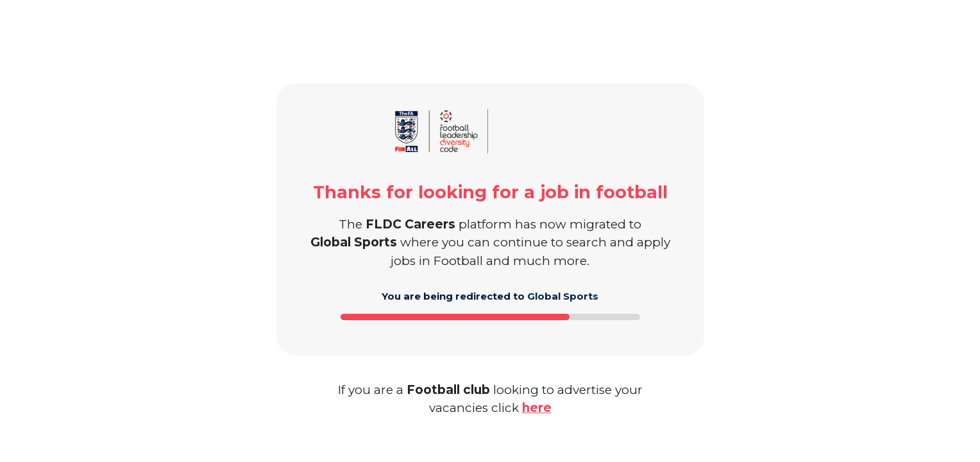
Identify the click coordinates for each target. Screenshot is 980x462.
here (537, 408)
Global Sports (563, 296)
